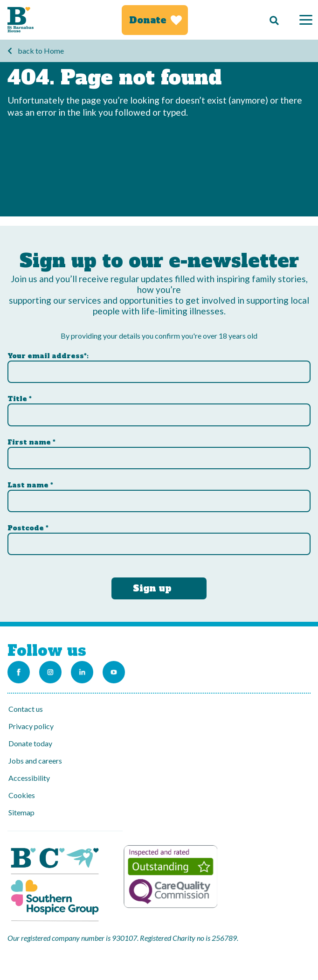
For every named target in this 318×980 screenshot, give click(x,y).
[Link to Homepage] (21, 20)
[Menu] (306, 20)
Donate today (30, 743)
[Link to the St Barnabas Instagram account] (50, 672)
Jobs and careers (35, 761)
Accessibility (29, 778)
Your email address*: (48, 356)
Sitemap (21, 812)
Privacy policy (31, 726)
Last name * (30, 485)
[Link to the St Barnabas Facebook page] (19, 672)
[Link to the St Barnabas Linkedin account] (82, 672)
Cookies (22, 795)
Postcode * (28, 528)
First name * (31, 442)
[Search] (272, 20)
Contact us (26, 709)
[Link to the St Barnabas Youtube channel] (114, 672)
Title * (20, 399)
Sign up (152, 588)
